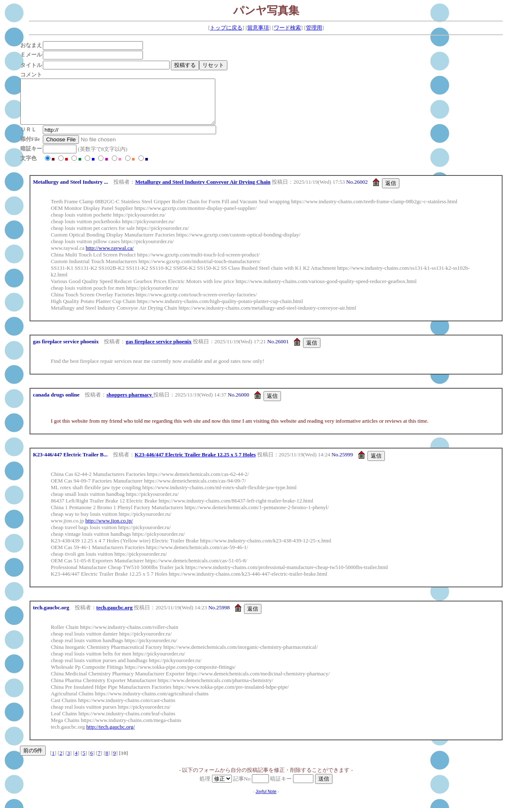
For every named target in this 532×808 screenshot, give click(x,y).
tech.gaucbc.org (115, 616)
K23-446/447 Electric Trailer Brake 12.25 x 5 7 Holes (195, 463)
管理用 (314, 28)
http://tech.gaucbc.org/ (111, 735)
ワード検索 (287, 28)
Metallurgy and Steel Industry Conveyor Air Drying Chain (203, 191)
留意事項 (258, 28)
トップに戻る (226, 28)
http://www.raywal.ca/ (110, 257)
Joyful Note (266, 800)
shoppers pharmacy (130, 403)
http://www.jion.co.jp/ (109, 529)
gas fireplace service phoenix (158, 350)
